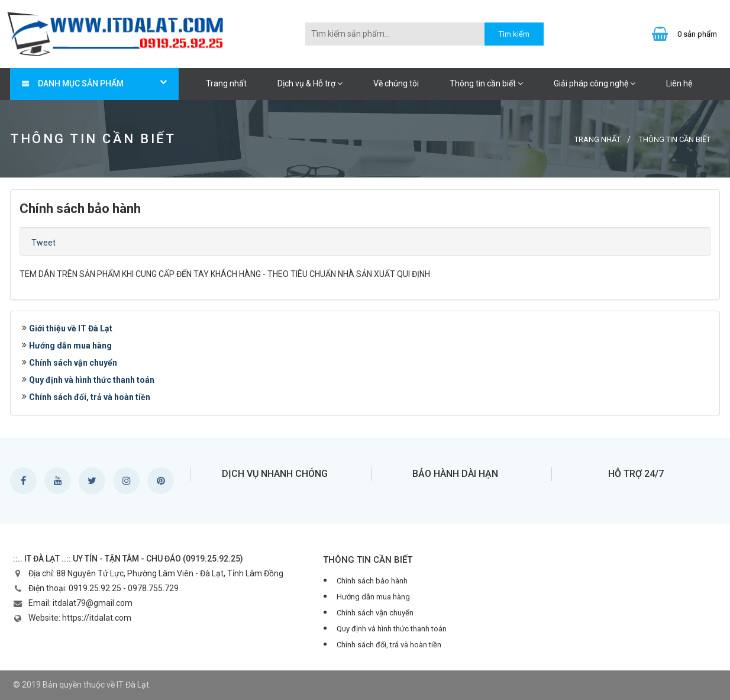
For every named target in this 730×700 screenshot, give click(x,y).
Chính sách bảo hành (372, 581)
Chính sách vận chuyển (73, 363)
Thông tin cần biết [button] (486, 83)
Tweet (43, 243)
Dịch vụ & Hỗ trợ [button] (310, 83)
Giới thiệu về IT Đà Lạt (71, 328)
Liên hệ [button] (679, 83)
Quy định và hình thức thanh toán (92, 380)
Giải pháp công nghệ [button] (595, 83)
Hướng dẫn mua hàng (70, 346)
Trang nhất (226, 83)
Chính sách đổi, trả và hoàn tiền (90, 397)
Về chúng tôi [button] (396, 83)
